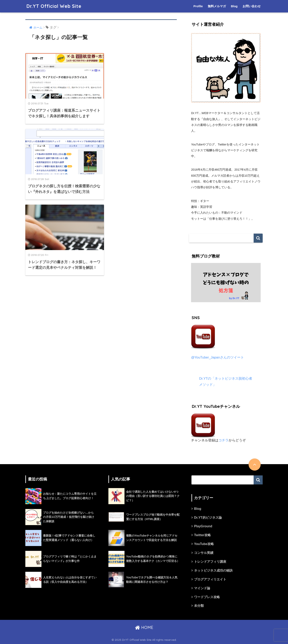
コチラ (224, 440)
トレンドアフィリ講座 (210, 562)
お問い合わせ (252, 6)
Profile (198, 6)
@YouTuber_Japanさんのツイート (218, 357)
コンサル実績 (204, 553)
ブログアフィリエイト (210, 579)
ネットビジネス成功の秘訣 (213, 570)
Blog (234, 6)
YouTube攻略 (204, 544)
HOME (144, 627)
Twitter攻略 (202, 535)
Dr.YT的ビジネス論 (208, 518)
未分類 (199, 606)
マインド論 (202, 588)
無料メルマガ (217, 6)
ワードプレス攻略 (207, 597)
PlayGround (203, 526)
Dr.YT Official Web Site (54, 6)
